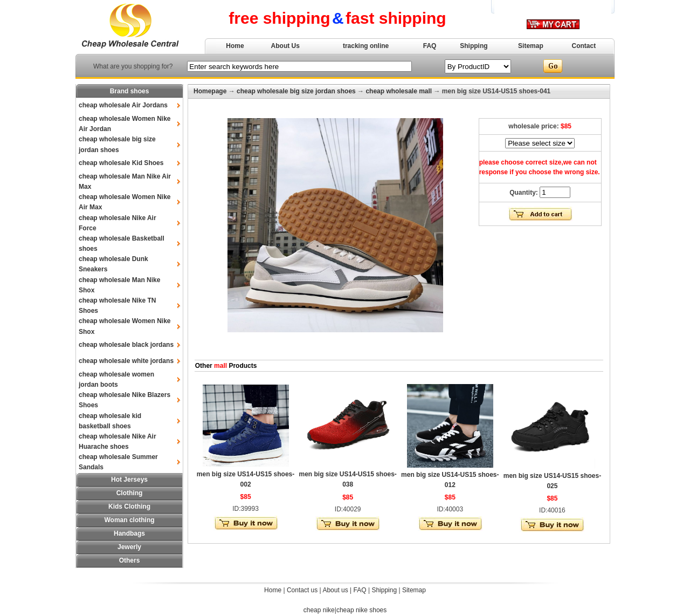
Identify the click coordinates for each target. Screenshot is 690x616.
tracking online (366, 46)
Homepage (210, 91)
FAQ (430, 46)
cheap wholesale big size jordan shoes (296, 91)
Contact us (302, 590)
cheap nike (319, 610)
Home (235, 46)
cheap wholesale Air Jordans (123, 105)
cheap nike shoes (361, 610)
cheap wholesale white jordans (126, 361)
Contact (584, 46)
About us (335, 590)
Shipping (474, 46)
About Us (285, 46)
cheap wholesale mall (399, 91)
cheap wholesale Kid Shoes (121, 163)
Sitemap (531, 46)
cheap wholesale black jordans (126, 345)
